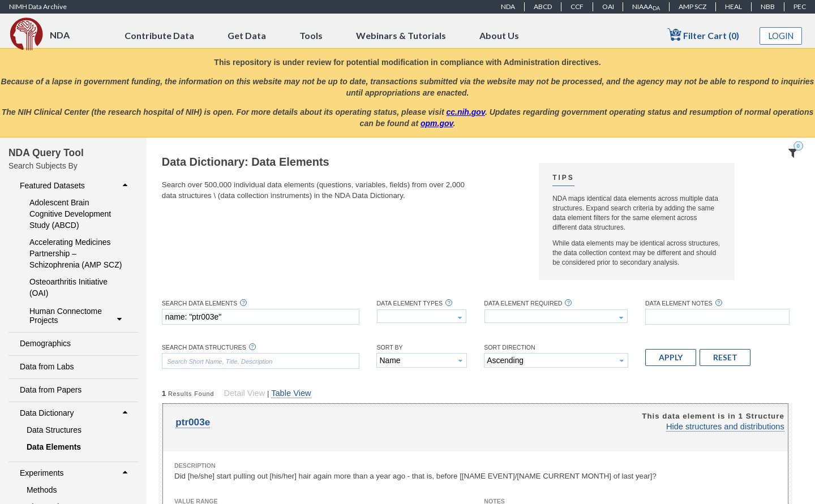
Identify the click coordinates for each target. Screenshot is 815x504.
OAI (608, 7)
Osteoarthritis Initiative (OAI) (68, 287)
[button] (671, 357)
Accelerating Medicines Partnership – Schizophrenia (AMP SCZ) (76, 253)
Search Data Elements (200, 303)
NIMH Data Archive (38, 7)
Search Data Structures (204, 348)
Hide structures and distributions (725, 427)
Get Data (247, 35)
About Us (499, 35)
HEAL (733, 7)
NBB (768, 7)
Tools (311, 35)
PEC (800, 7)
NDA (508, 7)
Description (195, 466)
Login (781, 36)
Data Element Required (523, 303)
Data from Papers (51, 390)
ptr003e (193, 422)
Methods (42, 490)
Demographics (45, 343)
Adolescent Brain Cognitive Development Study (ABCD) (70, 214)
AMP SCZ (692, 7)
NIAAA (646, 7)
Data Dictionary (75, 413)
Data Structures (54, 430)
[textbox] (261, 317)
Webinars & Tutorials (401, 35)
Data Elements (54, 447)
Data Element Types (409, 303)
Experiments (75, 473)
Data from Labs (47, 367)
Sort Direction (510, 348)
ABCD (543, 7)
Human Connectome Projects (77, 316)
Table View (291, 393)
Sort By (389, 348)
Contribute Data (159, 35)
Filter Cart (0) (703, 35)
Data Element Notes (679, 303)
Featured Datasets (75, 186)
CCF (577, 7)
